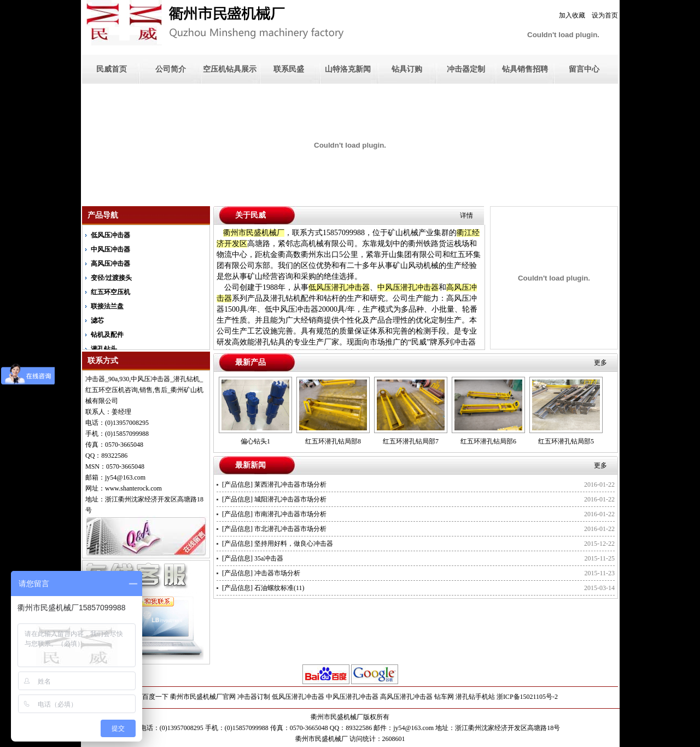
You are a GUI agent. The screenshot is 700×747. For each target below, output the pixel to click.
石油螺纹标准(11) (279, 588)
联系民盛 (289, 69)
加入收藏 (572, 15)
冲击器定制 (466, 69)
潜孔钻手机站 (475, 697)
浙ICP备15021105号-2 (527, 697)
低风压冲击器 (110, 235)
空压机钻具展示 (230, 69)
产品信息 (237, 485)
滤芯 (97, 320)
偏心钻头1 (255, 441)
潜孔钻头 (104, 349)
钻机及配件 (107, 335)
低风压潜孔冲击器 (298, 697)
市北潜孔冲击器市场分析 (290, 529)
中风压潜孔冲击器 (352, 697)
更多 (600, 363)
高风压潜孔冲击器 (406, 697)
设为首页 (605, 15)
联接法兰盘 (107, 306)
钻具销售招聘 (525, 69)
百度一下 (155, 697)
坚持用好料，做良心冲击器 (294, 544)
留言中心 (584, 69)
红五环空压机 (110, 292)
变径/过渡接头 (111, 278)
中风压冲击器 (110, 249)
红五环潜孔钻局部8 (333, 441)
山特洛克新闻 (348, 69)
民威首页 (112, 69)
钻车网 (444, 697)
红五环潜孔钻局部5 (566, 441)
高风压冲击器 (110, 264)
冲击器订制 (254, 697)
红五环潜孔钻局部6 (488, 441)
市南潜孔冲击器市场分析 (290, 514)
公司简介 (171, 69)
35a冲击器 (269, 558)
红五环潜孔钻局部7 (411, 441)
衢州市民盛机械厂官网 (203, 697)
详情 (466, 215)
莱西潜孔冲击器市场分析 (290, 485)
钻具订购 (407, 69)
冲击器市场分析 (277, 573)
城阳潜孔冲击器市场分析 (290, 499)
